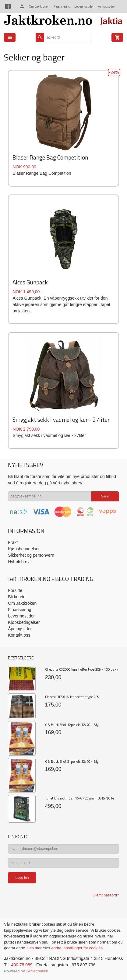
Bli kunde (17, 597)
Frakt (13, 542)
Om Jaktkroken (39, 7)
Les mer (35, 948)
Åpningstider (106, 7)
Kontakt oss (19, 635)
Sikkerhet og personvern (31, 555)
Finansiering (62, 7)
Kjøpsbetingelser (24, 549)
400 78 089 (22, 965)
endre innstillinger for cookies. (78, 948)
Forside (15, 590)
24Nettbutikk (37, 971)
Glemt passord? (106, 895)
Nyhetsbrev (19, 562)
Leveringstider (84, 7)
